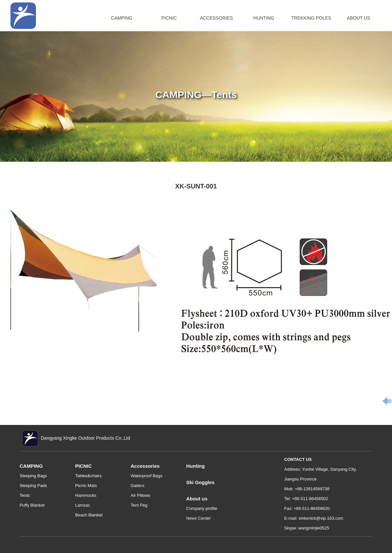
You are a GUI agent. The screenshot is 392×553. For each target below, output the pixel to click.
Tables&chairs (88, 476)
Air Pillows (140, 495)
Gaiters (138, 486)
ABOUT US (359, 18)
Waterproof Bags (147, 476)
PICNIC (169, 18)
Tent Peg (139, 505)
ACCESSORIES (216, 18)
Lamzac (83, 505)
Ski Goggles (200, 482)
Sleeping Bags (33, 476)
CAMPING (122, 18)
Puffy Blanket (32, 505)
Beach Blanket (89, 515)
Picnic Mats (86, 486)
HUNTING (264, 18)
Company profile (202, 508)
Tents (25, 495)
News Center (198, 518)
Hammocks (86, 495)
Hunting (196, 466)
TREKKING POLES (311, 18)
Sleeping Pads (33, 486)
